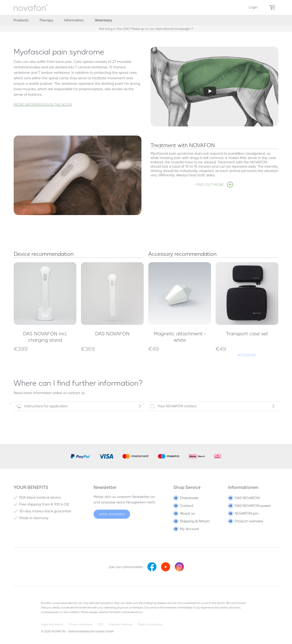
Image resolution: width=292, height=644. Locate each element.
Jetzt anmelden (112, 514)
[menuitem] (253, 7)
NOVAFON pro (244, 513)
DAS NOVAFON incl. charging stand (45, 337)
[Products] (21, 20)
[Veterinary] (103, 20)
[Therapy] (46, 20)
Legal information (52, 624)
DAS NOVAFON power (250, 506)
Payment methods (121, 624)
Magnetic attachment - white (180, 337)
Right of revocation (150, 624)
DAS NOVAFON (112, 334)
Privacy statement (81, 624)
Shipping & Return (192, 521)
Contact (184, 506)
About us (184, 513)
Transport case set (247, 334)
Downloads (186, 498)
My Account (187, 529)
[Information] (74, 20)
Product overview (246, 521)
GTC (101, 624)
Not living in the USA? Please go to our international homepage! (145, 29)
